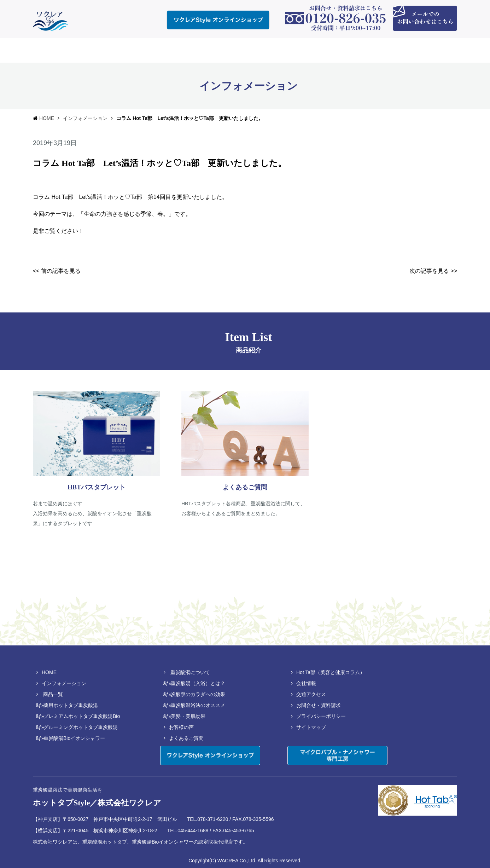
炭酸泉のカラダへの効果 (198, 694)
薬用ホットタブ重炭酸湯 (71, 705)
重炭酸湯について (190, 672)
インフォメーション (85, 118)
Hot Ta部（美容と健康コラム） (331, 672)
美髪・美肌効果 (188, 716)
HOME (47, 118)
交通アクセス (311, 694)
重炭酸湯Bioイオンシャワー (74, 738)
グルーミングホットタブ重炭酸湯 (81, 727)
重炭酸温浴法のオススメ (198, 705)
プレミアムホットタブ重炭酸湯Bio (82, 716)
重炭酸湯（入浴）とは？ (198, 683)
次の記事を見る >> (433, 271)
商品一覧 (53, 694)
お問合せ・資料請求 (319, 705)
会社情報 (306, 683)
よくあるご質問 (186, 738)
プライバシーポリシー (321, 716)
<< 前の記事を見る (57, 271)
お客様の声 (181, 727)
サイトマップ (311, 727)
